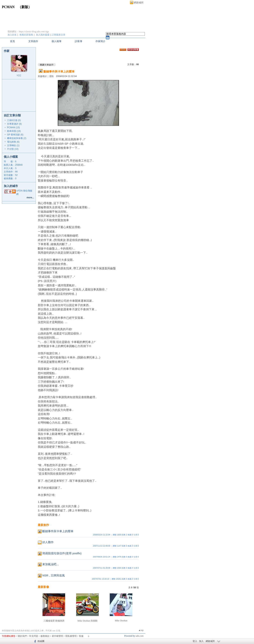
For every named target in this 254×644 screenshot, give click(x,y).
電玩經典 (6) (13, 142)
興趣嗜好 (42, 76)
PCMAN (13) (13, 127)
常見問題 (34, 636)
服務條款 (45, 636)
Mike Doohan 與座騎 (87, 621)
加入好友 (12, 35)
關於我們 (22, 636)
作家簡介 (100, 41)
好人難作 (48, 542)
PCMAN (8, 7)
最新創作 (43, 525)
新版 (25, 7)
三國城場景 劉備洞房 (54, 621)
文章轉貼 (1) (13, 145)
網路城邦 (139, 3)
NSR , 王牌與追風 (54, 575)
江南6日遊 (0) (14, 120)
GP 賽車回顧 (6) (15, 135)
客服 (81, 636)
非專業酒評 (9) (14, 124)
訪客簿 (78, 41)
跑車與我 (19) (14, 131)
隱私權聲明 (71, 636)
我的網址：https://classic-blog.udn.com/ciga (28, 32)
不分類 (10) (13, 149)
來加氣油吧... (51, 564)
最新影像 (43, 587)
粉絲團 (41, 641)
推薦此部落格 (26, 35)
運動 (51, 76)
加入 (201, 641)
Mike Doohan (121, 621)
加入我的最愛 (43, 35)
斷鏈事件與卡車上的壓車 (59, 71)
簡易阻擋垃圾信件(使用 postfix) (62, 553)
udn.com (140, 636)
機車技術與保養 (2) (17, 138)
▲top (141, 630)
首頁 (12, 41)
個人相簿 (56, 41)
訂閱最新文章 (59, 35)
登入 (195, 641)
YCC (19, 76)
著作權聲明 (57, 636)
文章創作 (33, 41)
